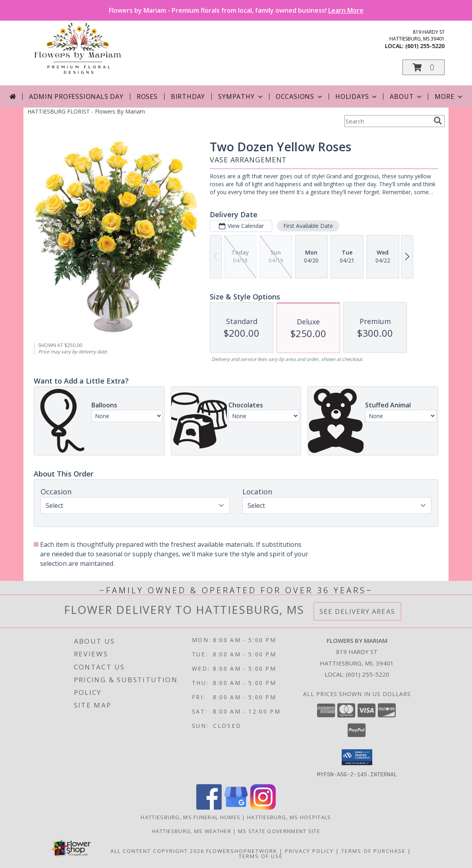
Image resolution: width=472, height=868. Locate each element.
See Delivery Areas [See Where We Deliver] (357, 611)
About (406, 96)
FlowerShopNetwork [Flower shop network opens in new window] (242, 851)
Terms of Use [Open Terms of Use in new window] (261, 856)
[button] (424, 67)
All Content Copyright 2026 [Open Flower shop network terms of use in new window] (157, 851)
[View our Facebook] (209, 807)
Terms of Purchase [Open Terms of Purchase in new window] (373, 851)
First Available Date (308, 226)
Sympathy (241, 96)
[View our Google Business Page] (236, 807)
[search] (438, 121)
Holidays (357, 96)
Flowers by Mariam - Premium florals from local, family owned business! (236, 10)
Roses (147, 96)
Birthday (188, 96)
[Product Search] (387, 121)
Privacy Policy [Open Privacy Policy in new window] (309, 851)
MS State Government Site (279, 831)
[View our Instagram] (263, 807)
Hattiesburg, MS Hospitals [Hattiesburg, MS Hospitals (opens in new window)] (289, 817)
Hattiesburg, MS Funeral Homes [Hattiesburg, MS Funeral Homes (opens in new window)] (191, 817)
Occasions (300, 96)
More (449, 96)
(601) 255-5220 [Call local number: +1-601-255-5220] (425, 46)
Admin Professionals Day (76, 96)
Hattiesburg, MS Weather (192, 831)
